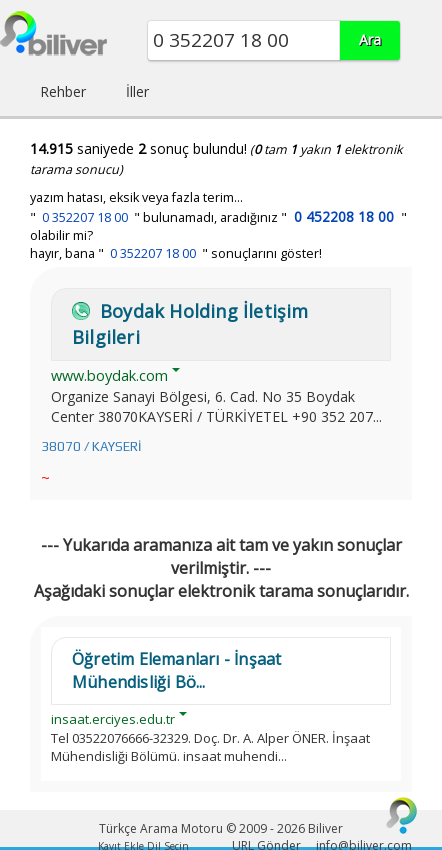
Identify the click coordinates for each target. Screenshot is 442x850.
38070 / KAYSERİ (91, 446)
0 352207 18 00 (85, 217)
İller (137, 91)
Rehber (63, 91)
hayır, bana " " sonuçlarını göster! (176, 253)
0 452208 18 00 (344, 216)
